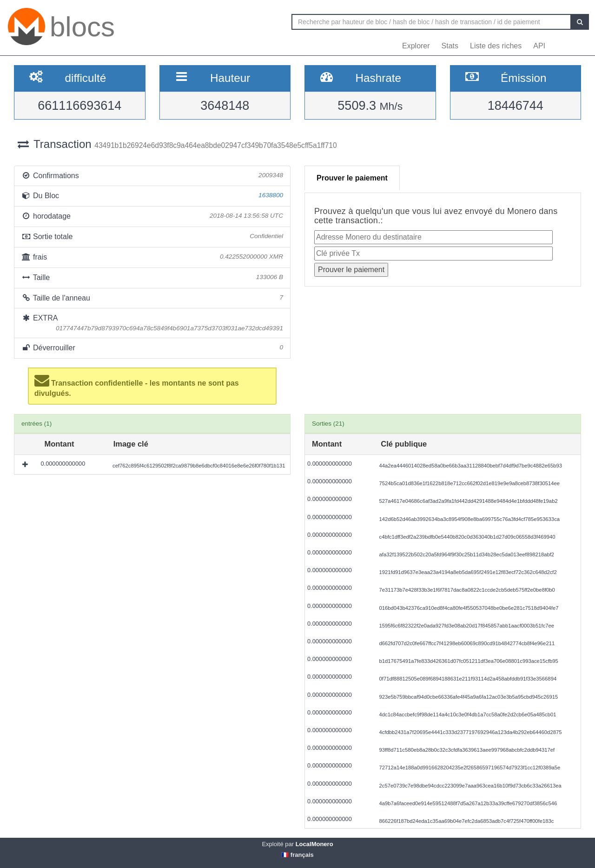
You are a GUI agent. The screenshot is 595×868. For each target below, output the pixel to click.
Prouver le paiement (352, 178)
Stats (450, 46)
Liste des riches (496, 46)
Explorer (416, 46)
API (539, 46)
